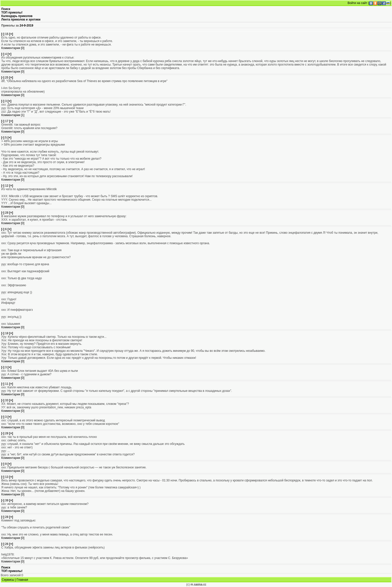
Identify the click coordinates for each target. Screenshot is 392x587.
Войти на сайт (357, 3)
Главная (22, 580)
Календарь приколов (17, 16)
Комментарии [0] (13, 48)
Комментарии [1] (13, 115)
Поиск (6, 9)
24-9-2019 (26, 26)
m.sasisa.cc (198, 584)
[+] (11, 34)
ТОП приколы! (12, 13)
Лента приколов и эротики (21, 20)
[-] (3, 34)
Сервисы (8, 580)
